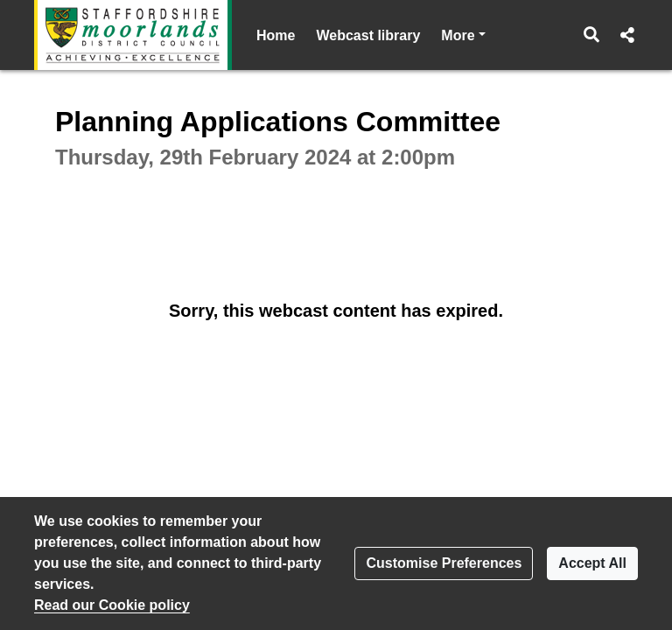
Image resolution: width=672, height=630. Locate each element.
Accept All (592, 563)
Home (276, 35)
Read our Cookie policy (112, 605)
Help (456, 35)
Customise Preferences (444, 563)
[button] (592, 35)
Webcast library (368, 35)
